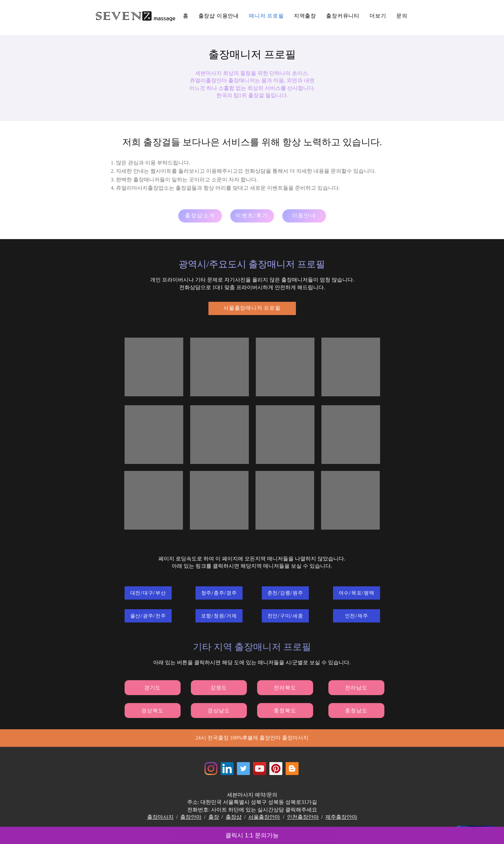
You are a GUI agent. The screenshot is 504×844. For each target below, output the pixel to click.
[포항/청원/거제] (219, 616)
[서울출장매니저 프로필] (252, 308)
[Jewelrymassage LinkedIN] (227, 769)
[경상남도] (219, 711)
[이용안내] (304, 216)
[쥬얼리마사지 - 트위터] (243, 769)
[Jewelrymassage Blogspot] (292, 769)
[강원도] (219, 688)
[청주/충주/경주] (219, 593)
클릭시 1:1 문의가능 (252, 835)
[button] (378, 16)
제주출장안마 (341, 817)
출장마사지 (160, 817)
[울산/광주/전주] (148, 616)
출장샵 (234, 817)
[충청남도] (356, 711)
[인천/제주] (357, 616)
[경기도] (153, 688)
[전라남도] (356, 688)
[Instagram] (211, 769)
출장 (214, 817)
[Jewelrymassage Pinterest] (276, 769)
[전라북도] (285, 688)
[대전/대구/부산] (148, 593)
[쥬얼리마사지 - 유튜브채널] (260, 769)
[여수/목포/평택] (357, 593)
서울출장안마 (264, 817)
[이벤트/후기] (252, 216)
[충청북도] (285, 711)
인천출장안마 (303, 817)
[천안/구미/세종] (285, 616)
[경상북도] (153, 711)
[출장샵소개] (200, 216)
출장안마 (191, 817)
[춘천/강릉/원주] (285, 593)
